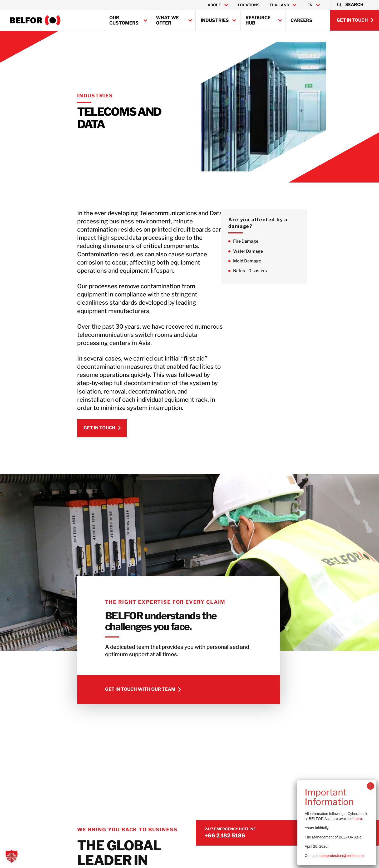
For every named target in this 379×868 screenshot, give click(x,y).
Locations (249, 5)
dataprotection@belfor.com (342, 856)
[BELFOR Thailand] (35, 20)
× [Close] (370, 786)
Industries (215, 20)
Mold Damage (269, 261)
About (214, 5)
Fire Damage (268, 241)
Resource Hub (258, 20)
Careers (301, 20)
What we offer (167, 20)
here (358, 819)
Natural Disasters (272, 271)
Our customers (124, 20)
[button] (350, 5)
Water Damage (270, 251)
